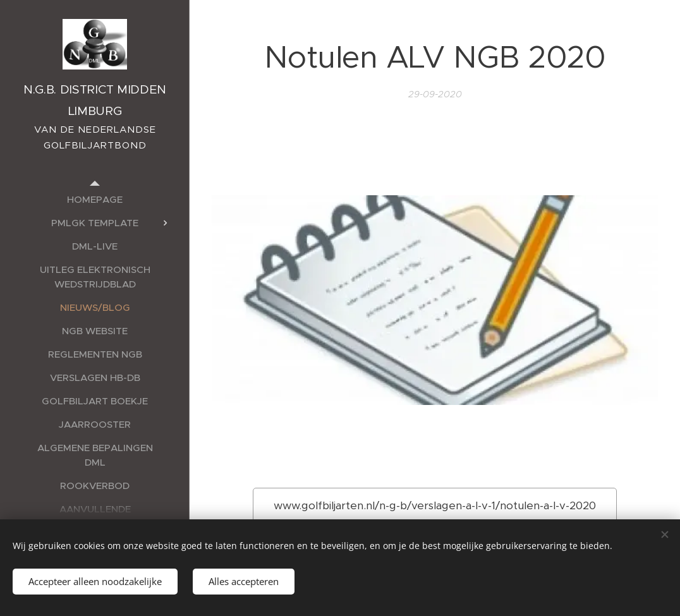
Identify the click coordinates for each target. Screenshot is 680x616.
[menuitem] (95, 199)
